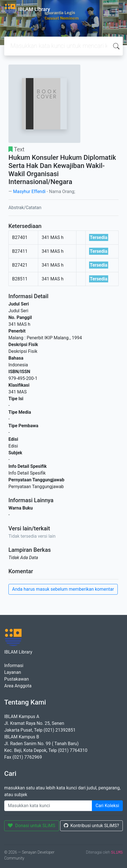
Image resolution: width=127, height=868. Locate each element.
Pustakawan (16, 679)
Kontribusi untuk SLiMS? (91, 826)
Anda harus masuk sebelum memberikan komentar (63, 589)
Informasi (14, 666)
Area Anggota (18, 686)
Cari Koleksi (107, 806)
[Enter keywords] (48, 806)
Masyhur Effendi (29, 191)
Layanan (13, 672)
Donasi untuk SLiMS (32, 826)
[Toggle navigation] (115, 9)
